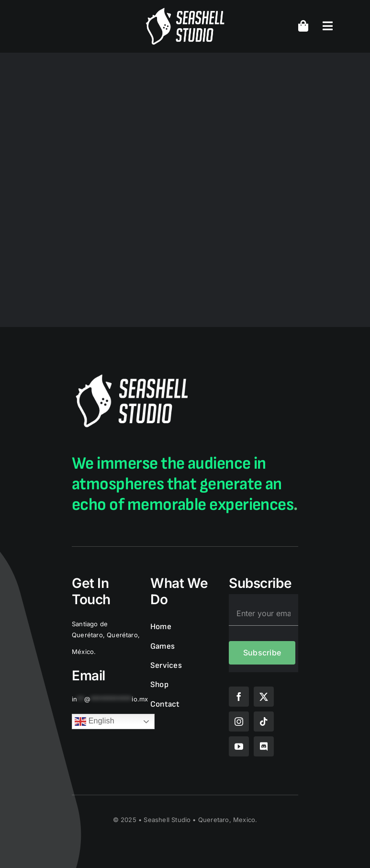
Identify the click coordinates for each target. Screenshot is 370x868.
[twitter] (264, 697)
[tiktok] (264, 721)
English (95, 721)
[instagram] (239, 721)
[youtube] (239, 746)
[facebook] (239, 697)
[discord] (264, 746)
